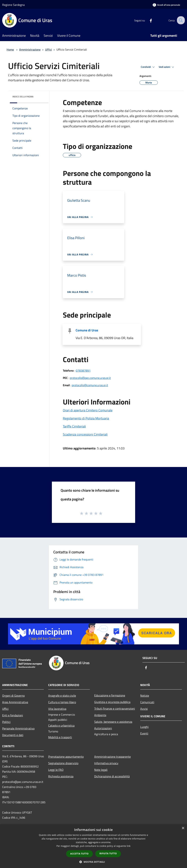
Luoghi (144, 727)
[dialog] (93, 846)
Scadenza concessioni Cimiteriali (85, 434)
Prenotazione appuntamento (66, 757)
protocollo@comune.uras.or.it (90, 385)
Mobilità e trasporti (60, 737)
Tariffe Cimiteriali (74, 426)
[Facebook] (148, 20)
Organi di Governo (13, 696)
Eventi (144, 733)
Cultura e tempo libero (62, 702)
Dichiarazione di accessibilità (112, 776)
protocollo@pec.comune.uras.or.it (90, 378)
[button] (93, 862)
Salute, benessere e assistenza (113, 722)
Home (10, 50)
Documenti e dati (13, 735)
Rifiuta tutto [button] (108, 853)
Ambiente (100, 715)
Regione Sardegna (13, 5)
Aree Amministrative (15, 702)
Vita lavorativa (57, 709)
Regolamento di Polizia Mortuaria (86, 418)
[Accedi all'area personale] (166, 5)
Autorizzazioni (103, 728)
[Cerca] (180, 20)
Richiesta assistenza (61, 776)
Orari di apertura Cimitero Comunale (88, 410)
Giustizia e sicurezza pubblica (112, 702)
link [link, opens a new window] (129, 846)
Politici (6, 722)
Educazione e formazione (110, 695)
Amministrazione (30, 50)
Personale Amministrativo (18, 728)
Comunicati (147, 702)
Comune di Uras (87, 330)
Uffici (48, 50)
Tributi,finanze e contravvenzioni (115, 709)
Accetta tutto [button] (79, 854)
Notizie (145, 696)
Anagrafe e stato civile (62, 696)
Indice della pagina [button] (23, 97)
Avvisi (144, 709)
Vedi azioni (167, 67)
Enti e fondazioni (13, 715)
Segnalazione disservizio (63, 763)
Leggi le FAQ (56, 770)
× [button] (183, 828)
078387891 (83, 371)
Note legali (101, 770)
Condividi (148, 67)
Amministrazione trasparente (112, 757)
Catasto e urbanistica (61, 725)
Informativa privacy (106, 763)
